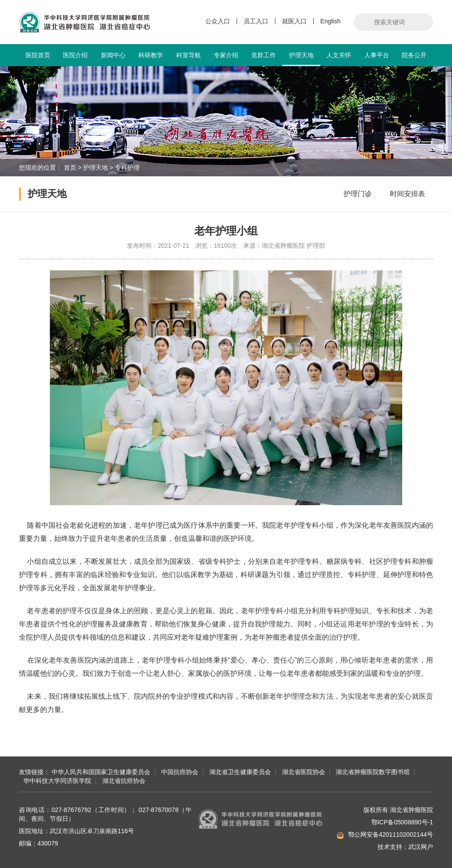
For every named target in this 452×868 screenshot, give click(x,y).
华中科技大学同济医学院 (57, 781)
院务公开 (414, 55)
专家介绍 (226, 55)
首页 (70, 168)
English (330, 21)
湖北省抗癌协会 (124, 781)
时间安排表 (408, 194)
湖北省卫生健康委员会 (240, 772)
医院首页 (38, 55)
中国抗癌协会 (180, 772)
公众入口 (218, 21)
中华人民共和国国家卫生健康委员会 (101, 772)
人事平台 (377, 55)
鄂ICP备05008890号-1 (402, 822)
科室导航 (189, 55)
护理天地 (301, 59)
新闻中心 (113, 55)
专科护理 (127, 168)
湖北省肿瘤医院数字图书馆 (373, 772)
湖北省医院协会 (304, 772)
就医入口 (294, 21)
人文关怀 (339, 55)
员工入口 (256, 21)
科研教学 (151, 55)
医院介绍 (75, 55)
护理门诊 (358, 194)
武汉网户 (421, 847)
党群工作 (263, 55)
